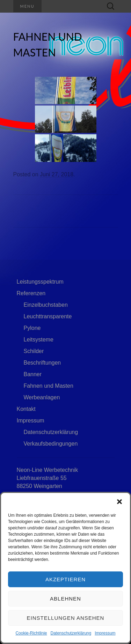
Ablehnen (65, 599)
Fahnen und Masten (49, 386)
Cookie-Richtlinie (31, 633)
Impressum (105, 633)
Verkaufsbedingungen (51, 444)
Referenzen (31, 293)
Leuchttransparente (48, 316)
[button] (119, 502)
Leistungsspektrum (40, 282)
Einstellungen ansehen (66, 618)
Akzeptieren (65, 579)
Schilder (34, 351)
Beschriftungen (42, 363)
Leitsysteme (39, 340)
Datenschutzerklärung (71, 633)
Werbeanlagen (42, 397)
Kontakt (26, 409)
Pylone (32, 328)
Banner (33, 374)
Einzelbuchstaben (46, 305)
